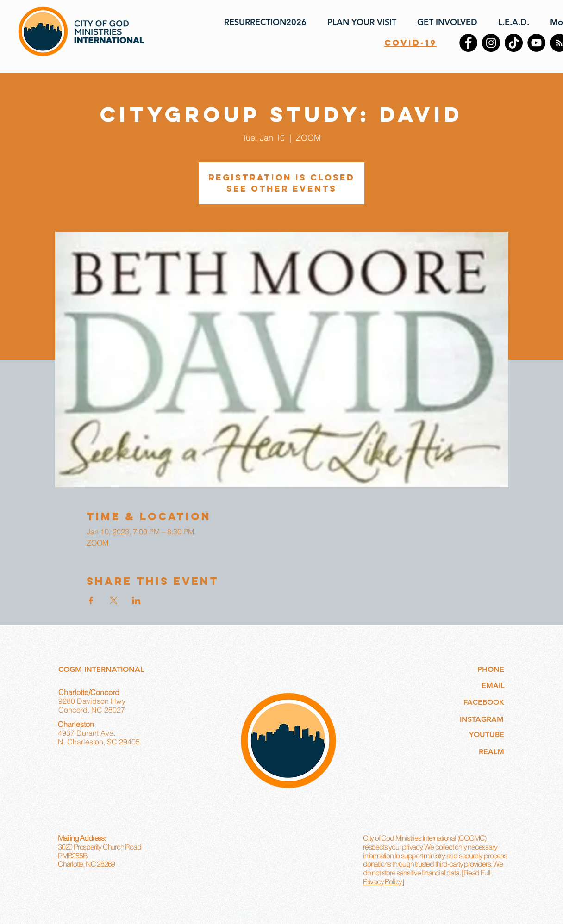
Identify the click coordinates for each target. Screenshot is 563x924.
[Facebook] (468, 43)
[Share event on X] (114, 601)
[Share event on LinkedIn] (136, 601)
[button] (358, 22)
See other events (281, 189)
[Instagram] (491, 43)
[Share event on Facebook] (91, 601)
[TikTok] (514, 43)
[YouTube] (536, 43)
